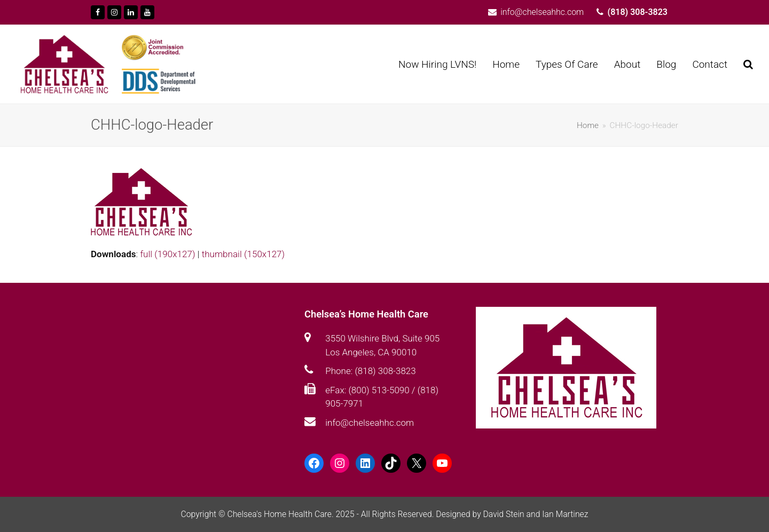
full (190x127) (167, 254)
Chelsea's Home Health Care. (280, 514)
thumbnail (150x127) (243, 254)
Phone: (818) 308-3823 (370, 371)
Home (588, 125)
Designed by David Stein (481, 514)
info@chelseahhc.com (370, 423)
